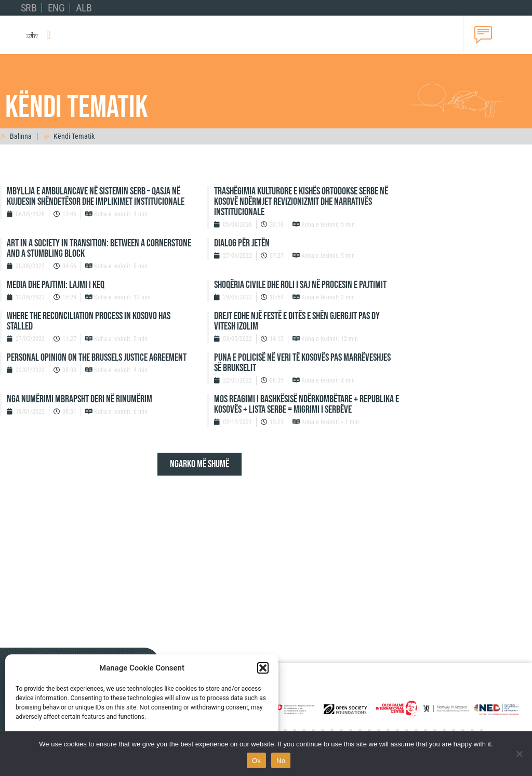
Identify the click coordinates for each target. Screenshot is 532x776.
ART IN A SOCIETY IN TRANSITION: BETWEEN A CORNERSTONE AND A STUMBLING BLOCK (99, 248)
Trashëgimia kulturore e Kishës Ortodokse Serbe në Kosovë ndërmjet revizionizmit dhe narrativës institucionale (301, 202)
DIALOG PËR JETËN (242, 243)
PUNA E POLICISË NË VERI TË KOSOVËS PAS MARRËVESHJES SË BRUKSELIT (302, 363)
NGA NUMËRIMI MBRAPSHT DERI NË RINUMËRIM (79, 399)
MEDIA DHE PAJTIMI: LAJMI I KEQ (56, 285)
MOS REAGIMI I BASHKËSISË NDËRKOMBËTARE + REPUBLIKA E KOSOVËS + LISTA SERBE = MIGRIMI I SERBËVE (307, 404)
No (281, 761)
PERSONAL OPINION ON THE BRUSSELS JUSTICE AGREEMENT (97, 358)
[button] (263, 668)
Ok (256, 761)
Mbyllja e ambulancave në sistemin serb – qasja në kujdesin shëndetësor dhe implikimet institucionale (96, 196)
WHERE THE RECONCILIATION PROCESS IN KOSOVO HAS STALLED (89, 321)
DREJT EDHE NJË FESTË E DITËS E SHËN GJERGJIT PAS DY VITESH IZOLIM (297, 321)
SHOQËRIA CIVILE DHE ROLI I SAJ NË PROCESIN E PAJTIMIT (300, 285)
